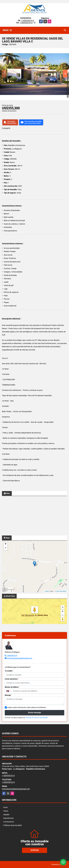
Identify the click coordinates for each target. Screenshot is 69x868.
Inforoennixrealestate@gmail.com (16, 789)
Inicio (5, 807)
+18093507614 (28, 20)
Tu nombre (9, 671)
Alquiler (6, 815)
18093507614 (12, 656)
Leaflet (47, 591)
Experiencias (8, 818)
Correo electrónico (12, 679)
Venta (6, 811)
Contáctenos (9, 822)
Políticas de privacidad (12, 825)
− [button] (6, 548)
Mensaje (8, 695)
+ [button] (6, 544)
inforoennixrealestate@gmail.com (19, 658)
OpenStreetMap (61, 591)
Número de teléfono (12, 687)
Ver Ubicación (28, 615)
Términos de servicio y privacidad (36, 718)
